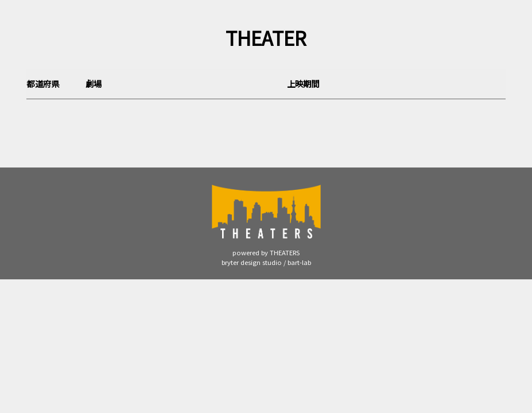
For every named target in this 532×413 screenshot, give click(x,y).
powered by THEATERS (266, 252)
